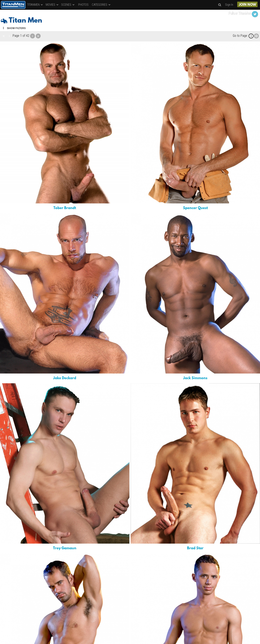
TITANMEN (35, 5)
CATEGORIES (101, 5)
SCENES (68, 5)
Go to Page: (240, 36)
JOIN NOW (248, 5)
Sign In (229, 5)
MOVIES (52, 5)
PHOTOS (83, 5)
